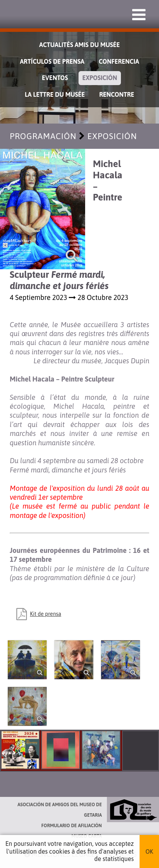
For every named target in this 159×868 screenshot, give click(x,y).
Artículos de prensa (52, 61)
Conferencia (119, 61)
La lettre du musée (55, 94)
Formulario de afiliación (72, 826)
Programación (43, 136)
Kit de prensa (45, 614)
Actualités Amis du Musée (80, 45)
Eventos (55, 78)
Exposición (100, 78)
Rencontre (117, 94)
